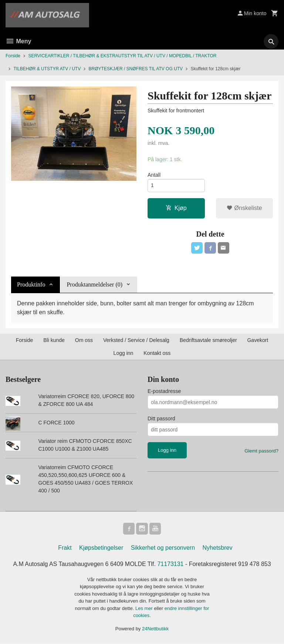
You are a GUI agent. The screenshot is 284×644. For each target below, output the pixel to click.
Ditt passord (161, 419)
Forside (13, 56)
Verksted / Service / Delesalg (136, 341)
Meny (18, 41)
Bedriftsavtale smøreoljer (208, 341)
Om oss (84, 341)
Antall (154, 175)
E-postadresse (164, 392)
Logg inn (124, 354)
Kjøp (176, 208)
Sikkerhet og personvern (163, 548)
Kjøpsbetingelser (101, 548)
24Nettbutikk (155, 629)
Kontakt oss (157, 354)
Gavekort (258, 341)
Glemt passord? (261, 452)
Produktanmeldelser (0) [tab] (94, 285)
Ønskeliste (244, 208)
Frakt (65, 548)
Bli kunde (54, 341)
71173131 (171, 565)
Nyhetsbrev (218, 548)
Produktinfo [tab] (31, 285)
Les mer (145, 609)
